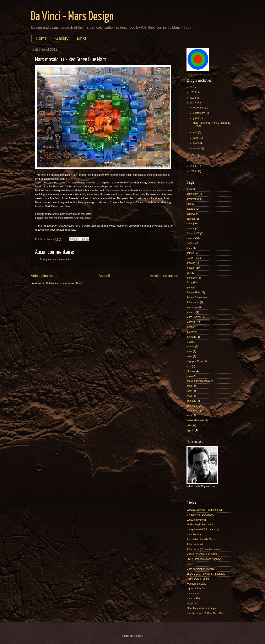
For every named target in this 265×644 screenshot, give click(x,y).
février (197, 149)
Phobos (191, 371)
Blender (191, 219)
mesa (190, 327)
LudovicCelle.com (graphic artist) (205, 510)
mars (196, 143)
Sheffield (191, 401)
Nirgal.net (192, 603)
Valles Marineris (195, 420)
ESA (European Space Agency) (204, 559)
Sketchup (192, 406)
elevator (191, 268)
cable (190, 224)
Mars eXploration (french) (201, 569)
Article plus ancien (164, 276)
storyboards (193, 410)
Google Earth (194, 293)
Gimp (190, 283)
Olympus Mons (195, 361)
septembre (200, 113)
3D (188, 189)
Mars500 (191, 322)
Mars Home (193, 594)
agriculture (192, 194)
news (189, 356)
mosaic (190, 347)
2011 (193, 155)
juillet (197, 118)
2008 (193, 171)
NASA (190, 564)
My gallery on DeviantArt (200, 515)
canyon (191, 229)
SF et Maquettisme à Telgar (202, 608)
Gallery (62, 38)
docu (189, 248)
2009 (193, 166)
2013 (193, 98)
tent (189, 415)
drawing (191, 263)
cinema (191, 238)
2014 (193, 92)
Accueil (104, 276)
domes (190, 253)
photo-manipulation (197, 381)
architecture (193, 199)
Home (41, 38)
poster (190, 386)
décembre (199, 108)
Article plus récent (45, 276)
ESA (189, 273)
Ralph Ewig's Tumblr (198, 579)
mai (196, 133)
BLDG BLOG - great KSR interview (206, 574)
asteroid (191, 209)
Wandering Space (196, 584)
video (190, 425)
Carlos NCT (193, 234)
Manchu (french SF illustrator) (203, 554)
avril (196, 138)
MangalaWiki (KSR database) (203, 530)
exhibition (192, 278)
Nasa (189, 351)
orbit (189, 366)
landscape (192, 307)
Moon (190, 342)
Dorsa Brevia (194, 258)
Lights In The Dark (197, 589)
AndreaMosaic (82, 218)
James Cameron (196, 297)
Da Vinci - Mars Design (72, 17)
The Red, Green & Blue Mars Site (205, 613)
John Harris (193, 302)
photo (190, 376)
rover (189, 396)
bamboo (191, 214)
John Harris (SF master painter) (204, 549)
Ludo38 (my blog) (196, 520)
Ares (189, 204)
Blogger (138, 636)
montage (191, 337)
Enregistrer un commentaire (56, 259)
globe (190, 288)
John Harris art (195, 544)
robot (189, 391)
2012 (193, 103)
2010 (193, 161)
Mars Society (194, 317)
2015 (193, 87)
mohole (191, 332)
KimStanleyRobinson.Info (200, 525)
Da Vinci (191, 243)
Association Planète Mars (201, 539)
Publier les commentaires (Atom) (64, 283)
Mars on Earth (194, 599)
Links (82, 38)
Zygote (190, 430)
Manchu (191, 312)
